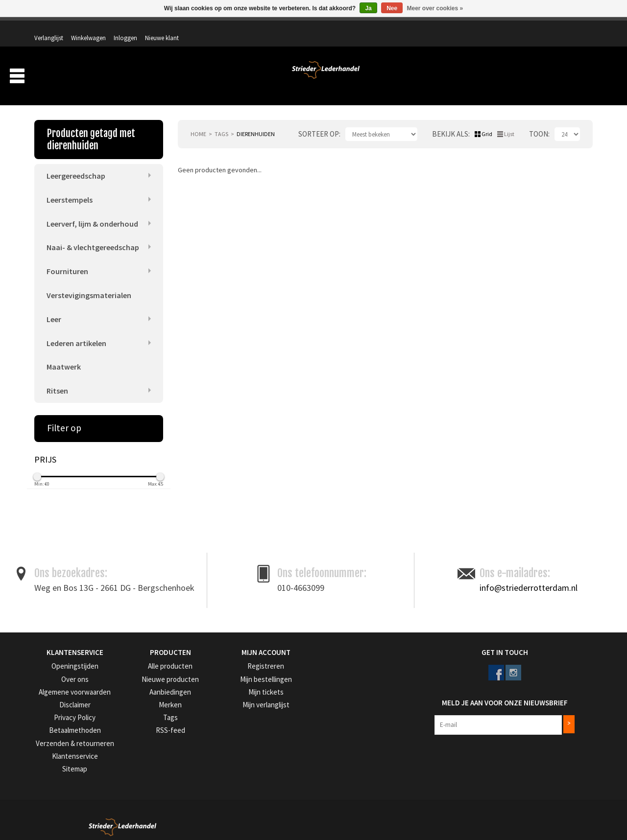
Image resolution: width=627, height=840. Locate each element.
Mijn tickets (240, 681)
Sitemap (45, 755)
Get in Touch (440, 642)
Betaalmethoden (56, 718)
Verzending (475, 77)
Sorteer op (319, 121)
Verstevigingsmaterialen (89, 283)
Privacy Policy (53, 706)
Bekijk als (450, 121)
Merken (575, 77)
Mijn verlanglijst (246, 693)
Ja (368, 8)
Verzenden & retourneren (67, 730)
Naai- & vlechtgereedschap (93, 234)
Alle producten (149, 656)
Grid (487, 121)
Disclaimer (48, 693)
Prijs (45, 450)
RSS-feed (141, 718)
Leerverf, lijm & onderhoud (92, 210)
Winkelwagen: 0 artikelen (556, 49)
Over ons (431, 77)
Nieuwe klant (568, 28)
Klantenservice (53, 742)
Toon (539, 121)
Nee (392, 8)
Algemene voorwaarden (66, 681)
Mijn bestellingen (247, 668)
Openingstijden (54, 656)
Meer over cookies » (435, 8)
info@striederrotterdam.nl (529, 578)
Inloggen (531, 28)
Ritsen (57, 381)
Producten (379, 77)
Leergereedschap (76, 162)
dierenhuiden (256, 121)
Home (198, 121)
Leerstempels (70, 186)
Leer (54, 307)
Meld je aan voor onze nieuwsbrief (479, 688)
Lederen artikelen (76, 332)
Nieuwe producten (154, 668)
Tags (221, 121)
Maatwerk (64, 356)
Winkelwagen (494, 28)
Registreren (240, 656)
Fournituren (67, 259)
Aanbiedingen (529, 77)
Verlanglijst (455, 28)
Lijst (509, 121)
